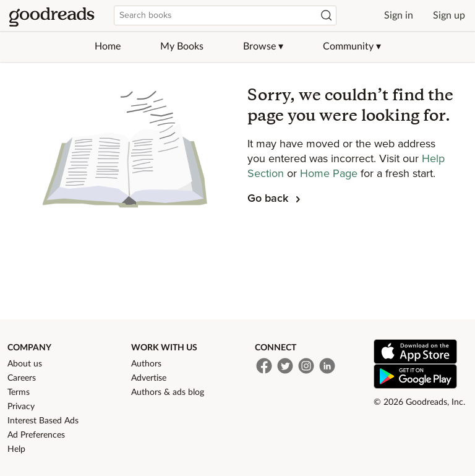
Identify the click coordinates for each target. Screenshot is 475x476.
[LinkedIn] (327, 366)
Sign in (399, 15)
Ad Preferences (36, 435)
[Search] (327, 15)
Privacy (21, 407)
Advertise (149, 378)
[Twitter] (285, 366)
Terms (19, 392)
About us (25, 364)
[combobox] (225, 15)
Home (108, 46)
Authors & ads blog (168, 392)
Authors (146, 364)
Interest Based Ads (43, 421)
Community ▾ (352, 46)
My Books (182, 46)
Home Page (330, 174)
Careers (22, 378)
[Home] (52, 15)
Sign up (449, 15)
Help (16, 449)
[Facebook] (264, 366)
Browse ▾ (263, 46)
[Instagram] (306, 366)
